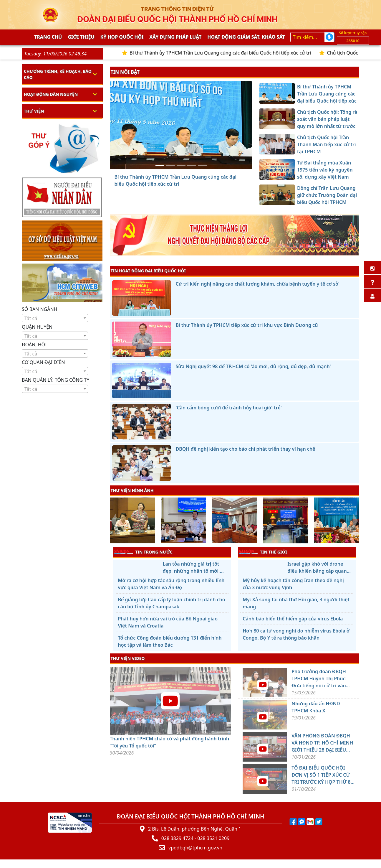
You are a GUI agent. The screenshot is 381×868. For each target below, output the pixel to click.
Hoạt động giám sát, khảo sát (246, 37)
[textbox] (55, 318)
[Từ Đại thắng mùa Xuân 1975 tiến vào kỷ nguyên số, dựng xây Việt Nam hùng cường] (192, 165)
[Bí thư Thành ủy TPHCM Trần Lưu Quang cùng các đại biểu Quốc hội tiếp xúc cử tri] (160, 165)
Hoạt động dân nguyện (51, 94)
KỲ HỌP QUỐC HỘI (122, 37)
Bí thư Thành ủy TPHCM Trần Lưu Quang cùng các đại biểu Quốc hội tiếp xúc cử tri (230, 53)
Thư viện (34, 111)
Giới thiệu (81, 37)
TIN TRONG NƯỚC (143, 552)
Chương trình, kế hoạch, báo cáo (58, 74)
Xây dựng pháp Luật (175, 37)
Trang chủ (48, 37)
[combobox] (55, 318)
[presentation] (114, 521)
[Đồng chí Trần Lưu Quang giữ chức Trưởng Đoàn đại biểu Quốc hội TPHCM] (202, 165)
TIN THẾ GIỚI (263, 552)
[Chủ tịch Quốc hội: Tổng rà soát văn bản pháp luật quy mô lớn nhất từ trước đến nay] (170, 165)
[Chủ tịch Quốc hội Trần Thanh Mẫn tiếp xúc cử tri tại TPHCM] (181, 165)
